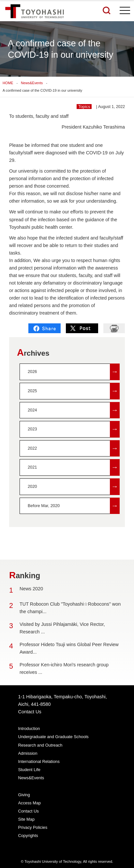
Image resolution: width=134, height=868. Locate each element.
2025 (74, 391)
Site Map (27, 819)
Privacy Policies (33, 827)
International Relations (39, 761)
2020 (74, 487)
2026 (74, 372)
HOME (8, 83)
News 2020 (31, 589)
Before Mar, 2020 (74, 506)
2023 (74, 429)
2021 (74, 467)
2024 (74, 410)
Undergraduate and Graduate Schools (53, 737)
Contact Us (30, 712)
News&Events (32, 83)
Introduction (29, 728)
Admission (28, 753)
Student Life (29, 770)
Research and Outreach (40, 745)
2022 (74, 449)
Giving (24, 795)
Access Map (30, 803)
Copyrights (28, 836)
